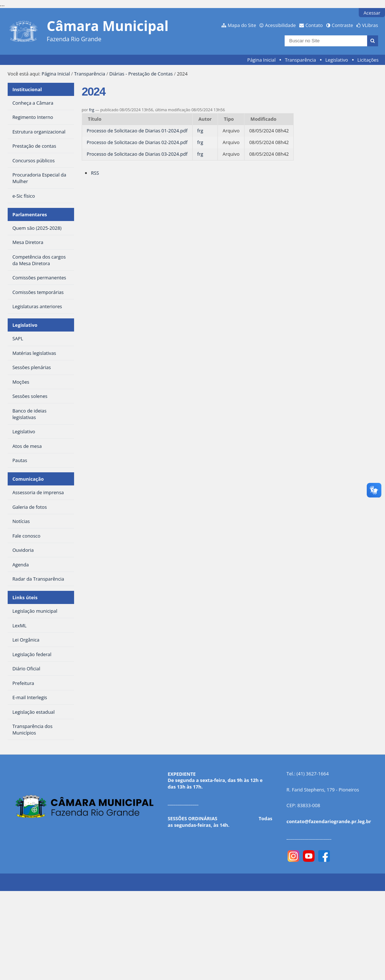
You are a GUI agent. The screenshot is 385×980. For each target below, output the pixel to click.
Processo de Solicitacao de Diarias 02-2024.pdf (137, 142)
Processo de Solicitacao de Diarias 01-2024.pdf (137, 131)
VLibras (370, 25)
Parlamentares (30, 214)
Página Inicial (262, 60)
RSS (95, 173)
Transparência (301, 60)
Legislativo (336, 60)
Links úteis (25, 597)
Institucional (27, 89)
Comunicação (28, 479)
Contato (314, 25)
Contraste (342, 25)
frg (92, 110)
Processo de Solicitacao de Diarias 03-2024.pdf (137, 154)
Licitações (368, 60)
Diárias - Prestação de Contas (141, 74)
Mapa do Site (242, 25)
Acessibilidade (280, 25)
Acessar (372, 13)
